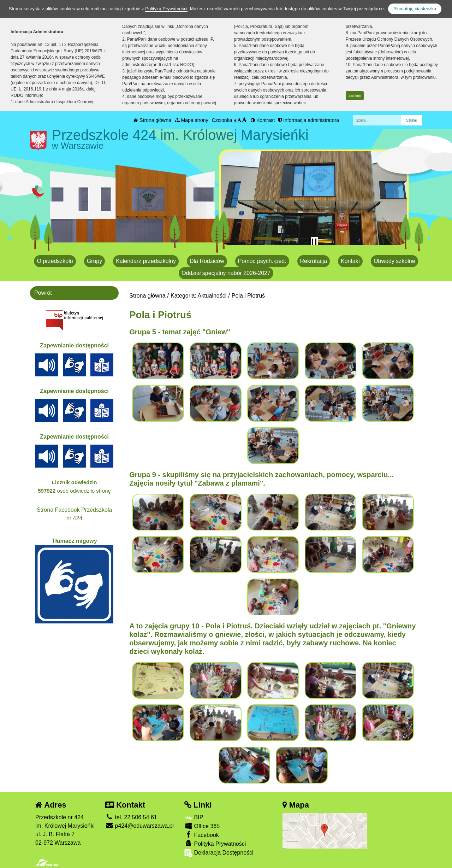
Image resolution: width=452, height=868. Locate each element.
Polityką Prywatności (166, 9)
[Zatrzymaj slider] (314, 242)
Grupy (95, 261)
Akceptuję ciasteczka (415, 9)
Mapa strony (192, 120)
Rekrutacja (314, 261)
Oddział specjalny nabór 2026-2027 (226, 273)
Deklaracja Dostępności (219, 853)
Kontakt (350, 261)
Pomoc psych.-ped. (262, 261)
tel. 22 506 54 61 (131, 817)
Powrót (43, 293)
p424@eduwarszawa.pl (139, 826)
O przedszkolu (55, 261)
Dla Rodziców (207, 261)
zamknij (355, 96)
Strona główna (152, 120)
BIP (194, 817)
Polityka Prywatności (215, 843)
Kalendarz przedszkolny (146, 261)
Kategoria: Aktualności (198, 296)
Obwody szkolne (394, 261)
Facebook (202, 835)
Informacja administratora (309, 120)
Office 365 (202, 826)
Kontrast (263, 120)
